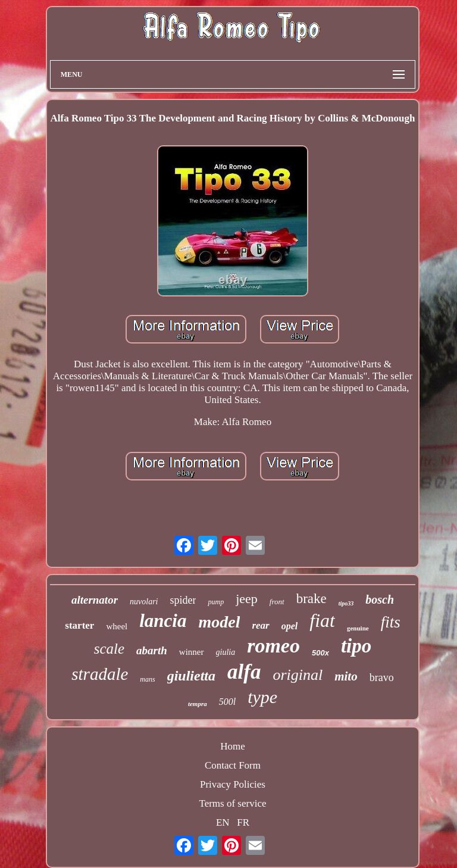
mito (346, 676)
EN (223, 822)
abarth (152, 650)
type (262, 697)
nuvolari (144, 602)
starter (79, 625)
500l (227, 702)
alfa (244, 672)
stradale (100, 674)
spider (183, 600)
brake (312, 599)
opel (290, 626)
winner (192, 652)
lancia (163, 621)
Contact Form (233, 765)
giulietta (191, 676)
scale (109, 649)
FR (243, 822)
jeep (247, 599)
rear (260, 625)
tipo (356, 646)
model (219, 622)
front (277, 602)
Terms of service (232, 803)
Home (233, 746)
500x (320, 653)
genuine (358, 628)
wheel (117, 626)
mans (147, 679)
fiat (322, 620)
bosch (380, 600)
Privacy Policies (233, 784)
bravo (382, 677)
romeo (273, 646)
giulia (226, 652)
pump (216, 602)
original (298, 675)
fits (391, 622)
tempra (198, 704)
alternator (95, 600)
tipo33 (346, 603)
